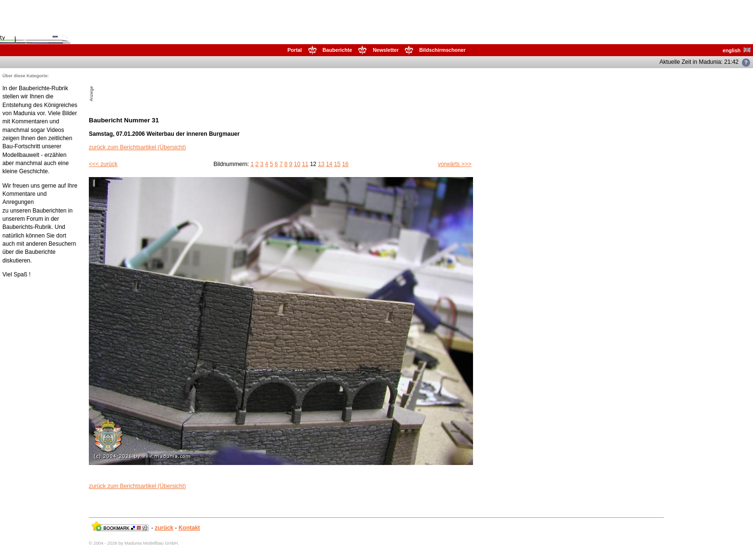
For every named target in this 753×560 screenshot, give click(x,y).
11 (305, 164)
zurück (164, 528)
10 (297, 164)
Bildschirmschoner (443, 50)
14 (329, 164)
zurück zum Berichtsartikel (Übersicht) (137, 147)
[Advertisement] (208, 87)
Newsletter (386, 50)
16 (345, 164)
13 (321, 164)
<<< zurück (103, 164)
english (737, 50)
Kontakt (189, 528)
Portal (294, 50)
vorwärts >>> (455, 164)
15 (337, 164)
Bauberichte (338, 50)
